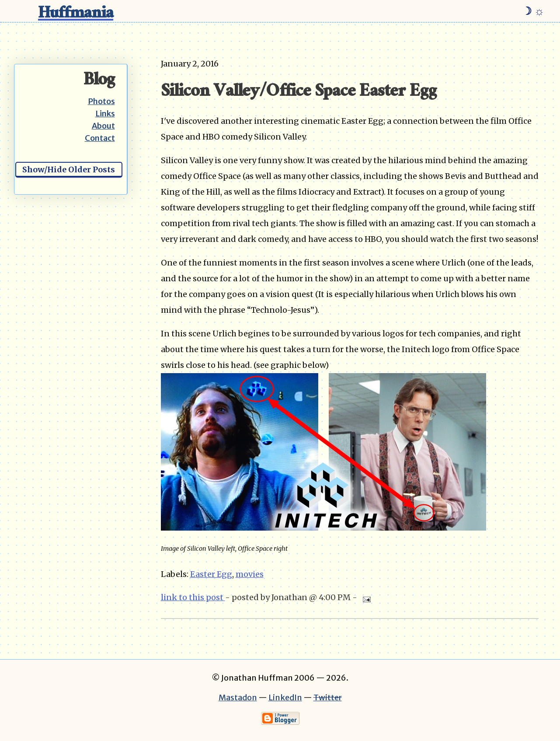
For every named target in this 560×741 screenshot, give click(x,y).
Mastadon (238, 697)
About (103, 126)
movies (250, 574)
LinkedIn (285, 697)
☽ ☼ (533, 11)
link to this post (193, 597)
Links (105, 114)
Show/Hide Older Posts (69, 170)
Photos (101, 101)
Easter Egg (211, 574)
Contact (100, 138)
